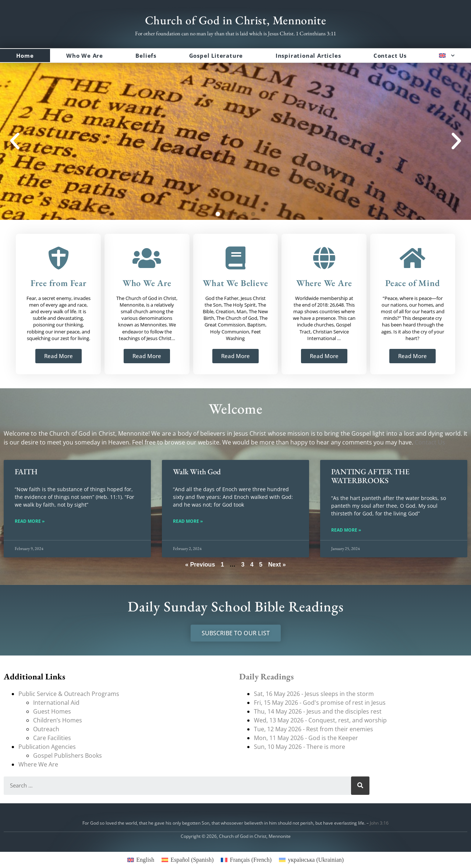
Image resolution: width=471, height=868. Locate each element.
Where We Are (324, 283)
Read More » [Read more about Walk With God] (188, 521)
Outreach (46, 729)
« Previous (200, 565)
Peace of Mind (412, 283)
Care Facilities (52, 738)
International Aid (56, 703)
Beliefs (146, 56)
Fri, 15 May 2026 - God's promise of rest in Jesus (320, 703)
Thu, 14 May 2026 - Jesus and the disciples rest (318, 711)
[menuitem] (447, 56)
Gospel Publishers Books (68, 756)
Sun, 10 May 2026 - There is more (300, 747)
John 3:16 (379, 823)
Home (25, 56)
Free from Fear (59, 283)
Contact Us (390, 56)
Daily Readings (266, 676)
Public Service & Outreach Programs (69, 694)
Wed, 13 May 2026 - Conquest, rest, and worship (320, 720)
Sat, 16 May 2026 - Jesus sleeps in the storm (314, 694)
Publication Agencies (47, 747)
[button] (15, 141)
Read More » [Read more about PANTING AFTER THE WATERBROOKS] (346, 530)
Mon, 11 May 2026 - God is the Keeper (306, 738)
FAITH (26, 471)
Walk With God (197, 471)
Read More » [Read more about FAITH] (30, 521)
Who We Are (85, 56)
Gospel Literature (216, 56)
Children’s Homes (58, 720)
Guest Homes (52, 711)
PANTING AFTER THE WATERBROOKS (370, 476)
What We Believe (235, 283)
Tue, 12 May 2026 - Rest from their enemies (314, 729)
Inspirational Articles (308, 56)
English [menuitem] (145, 860)
